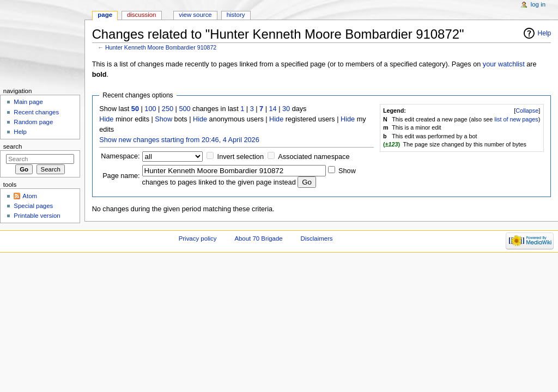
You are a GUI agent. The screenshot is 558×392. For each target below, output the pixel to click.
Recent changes (36, 112)
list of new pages (516, 119)
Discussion (141, 15)
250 (168, 109)
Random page (33, 122)
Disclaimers (317, 238)
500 (184, 109)
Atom (30, 196)
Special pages (33, 206)
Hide (106, 119)
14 (273, 109)
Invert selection (241, 157)
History (236, 15)
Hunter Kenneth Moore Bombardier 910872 (161, 47)
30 (286, 109)
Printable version (37, 216)
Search (13, 146)
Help (545, 33)
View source (195, 15)
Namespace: (120, 156)
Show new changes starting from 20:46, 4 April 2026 (179, 140)
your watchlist (504, 64)
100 (150, 109)
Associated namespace (314, 157)
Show (163, 119)
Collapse (527, 111)
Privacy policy (198, 238)
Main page (28, 102)
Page (105, 15)
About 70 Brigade (258, 238)
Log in (538, 4)
